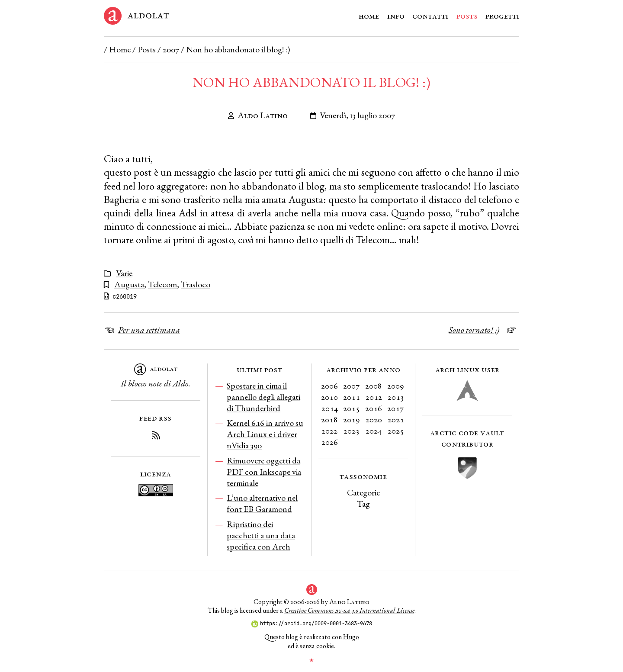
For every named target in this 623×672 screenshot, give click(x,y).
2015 (352, 408)
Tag (363, 504)
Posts (467, 16)
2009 (396, 386)
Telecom (162, 284)
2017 (396, 408)
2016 (374, 408)
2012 (374, 397)
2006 (329, 386)
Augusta (129, 284)
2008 (374, 386)
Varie (124, 273)
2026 (330, 442)
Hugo (351, 637)
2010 (329, 397)
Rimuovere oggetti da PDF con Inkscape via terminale (264, 472)
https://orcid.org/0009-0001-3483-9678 (312, 624)
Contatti (430, 16)
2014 (330, 408)
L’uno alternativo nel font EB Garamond (262, 503)
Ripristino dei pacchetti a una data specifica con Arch (261, 535)
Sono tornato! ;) (474, 330)
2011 (352, 397)
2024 (374, 431)
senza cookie (317, 646)
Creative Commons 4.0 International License (349, 610)
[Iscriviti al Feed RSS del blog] (156, 437)
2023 (352, 431)
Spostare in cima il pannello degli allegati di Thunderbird (263, 397)
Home (369, 16)
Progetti (502, 16)
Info (396, 16)
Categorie (363, 492)
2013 (396, 397)
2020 (374, 419)
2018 (329, 419)
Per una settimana (149, 330)
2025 (396, 431)
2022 (329, 431)
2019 (352, 419)
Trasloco (196, 284)
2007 (171, 49)
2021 (396, 419)
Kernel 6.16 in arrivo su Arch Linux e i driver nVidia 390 (265, 434)
